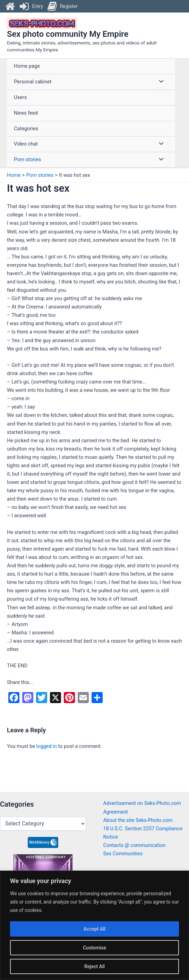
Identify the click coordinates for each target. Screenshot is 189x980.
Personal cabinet (33, 82)
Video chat (26, 145)
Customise (94, 948)
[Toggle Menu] (160, 82)
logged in (47, 747)
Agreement (116, 812)
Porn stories (27, 160)
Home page (27, 67)
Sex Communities (123, 854)
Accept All (95, 929)
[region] (94, 925)
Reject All (94, 966)
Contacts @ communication (135, 845)
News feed (26, 113)
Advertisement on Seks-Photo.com (142, 803)
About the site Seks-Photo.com (138, 820)
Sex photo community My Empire (68, 35)
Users (20, 98)
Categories (26, 129)
